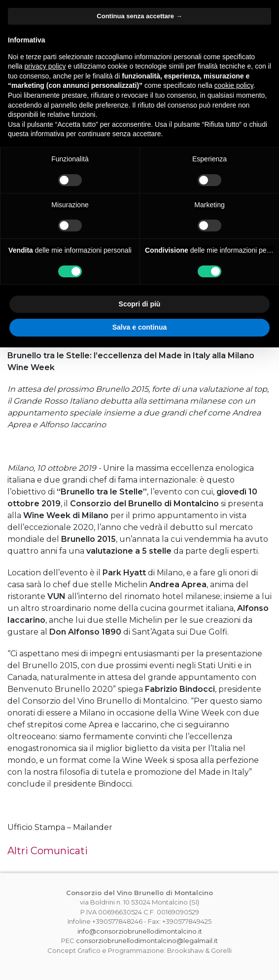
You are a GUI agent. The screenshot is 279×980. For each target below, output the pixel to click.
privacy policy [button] (45, 66)
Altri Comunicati (48, 851)
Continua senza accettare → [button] (139, 16)
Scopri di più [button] (140, 304)
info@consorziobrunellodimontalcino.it (140, 931)
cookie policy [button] (234, 85)
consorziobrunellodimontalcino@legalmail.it (147, 941)
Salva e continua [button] (139, 327)
